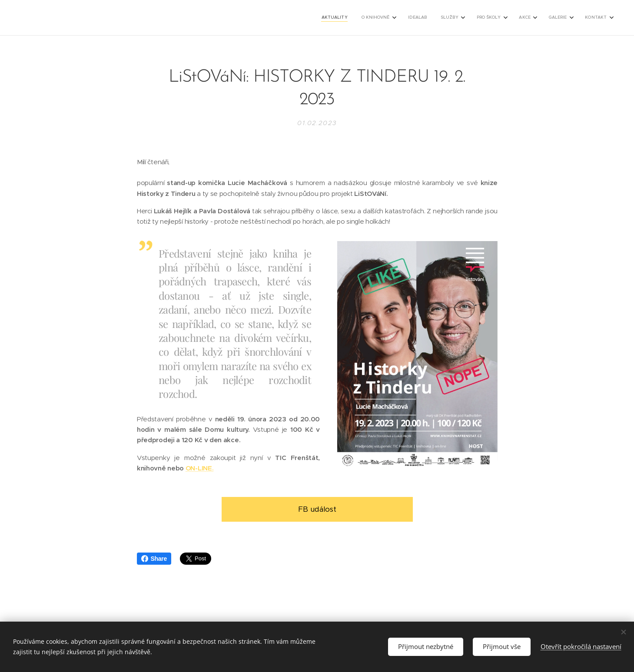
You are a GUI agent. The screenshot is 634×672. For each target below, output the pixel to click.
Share (154, 559)
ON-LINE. (199, 468)
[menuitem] (490, 18)
